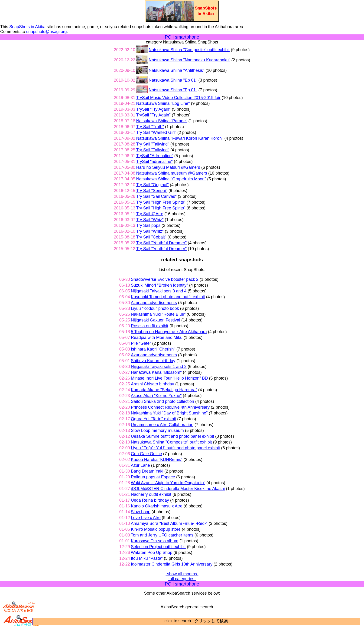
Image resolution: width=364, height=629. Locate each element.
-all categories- (182, 579)
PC (168, 37)
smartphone (187, 37)
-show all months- (182, 574)
